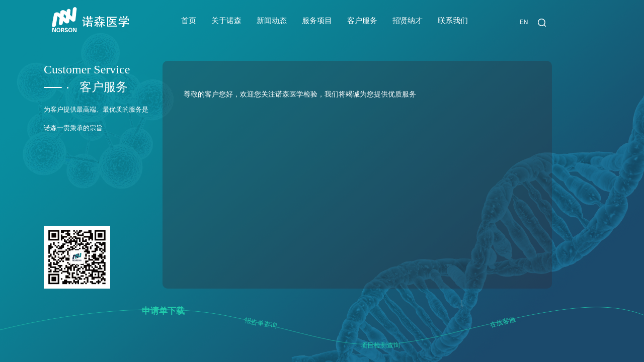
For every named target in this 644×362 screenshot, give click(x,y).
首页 (189, 21)
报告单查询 (261, 323)
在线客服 (503, 322)
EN (524, 22)
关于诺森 (226, 21)
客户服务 (362, 21)
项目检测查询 (380, 345)
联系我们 (453, 21)
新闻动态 (272, 21)
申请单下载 (163, 311)
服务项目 (317, 21)
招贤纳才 (408, 21)
